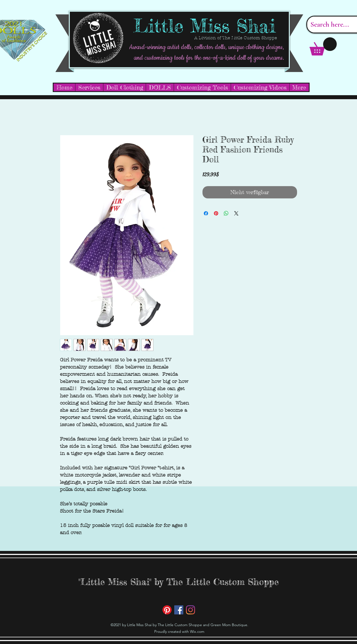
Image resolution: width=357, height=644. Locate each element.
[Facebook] (179, 610)
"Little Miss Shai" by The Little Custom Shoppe (179, 582)
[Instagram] (190, 610)
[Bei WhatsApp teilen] (226, 213)
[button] (323, 46)
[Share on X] (236, 213)
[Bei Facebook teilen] (206, 213)
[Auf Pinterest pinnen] (216, 213)
